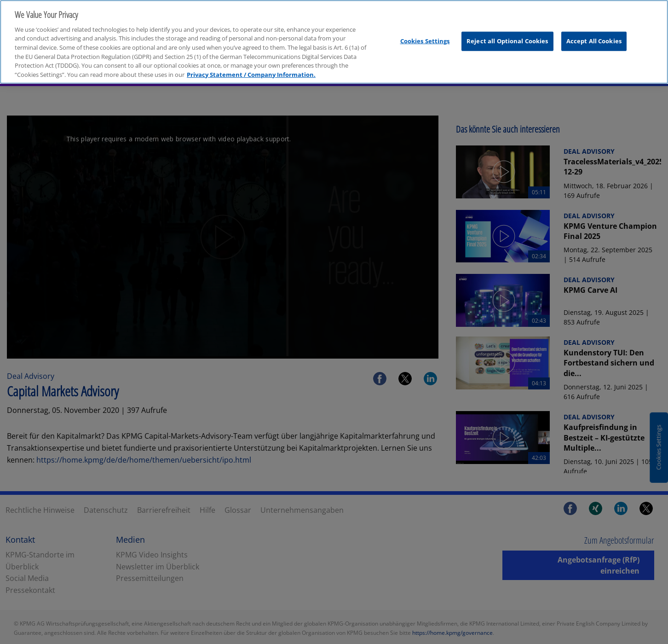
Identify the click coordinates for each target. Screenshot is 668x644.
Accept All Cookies (594, 38)
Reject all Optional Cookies (507, 38)
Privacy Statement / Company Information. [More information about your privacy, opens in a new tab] (251, 71)
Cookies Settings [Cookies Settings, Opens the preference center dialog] (425, 38)
